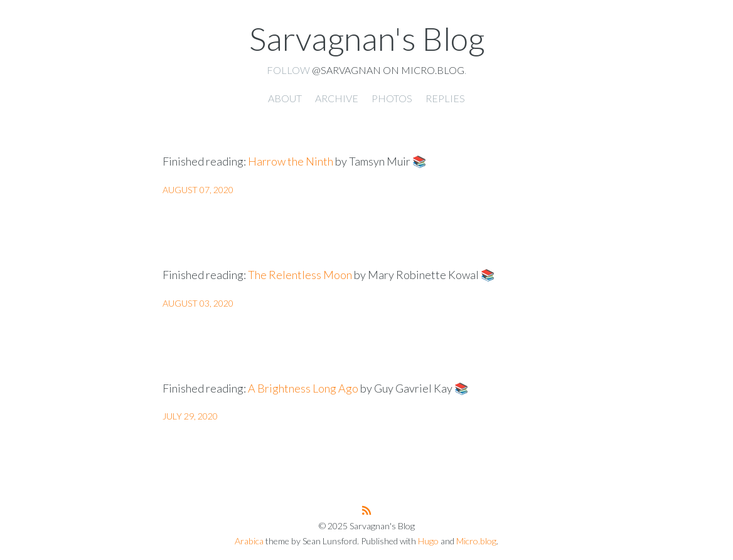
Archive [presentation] (337, 98)
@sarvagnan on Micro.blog (388, 70)
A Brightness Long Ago (303, 388)
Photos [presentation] (392, 98)
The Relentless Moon (300, 275)
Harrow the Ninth (291, 161)
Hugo (428, 541)
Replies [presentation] (445, 98)
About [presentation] (285, 98)
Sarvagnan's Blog (367, 38)
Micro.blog (476, 541)
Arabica (249, 541)
